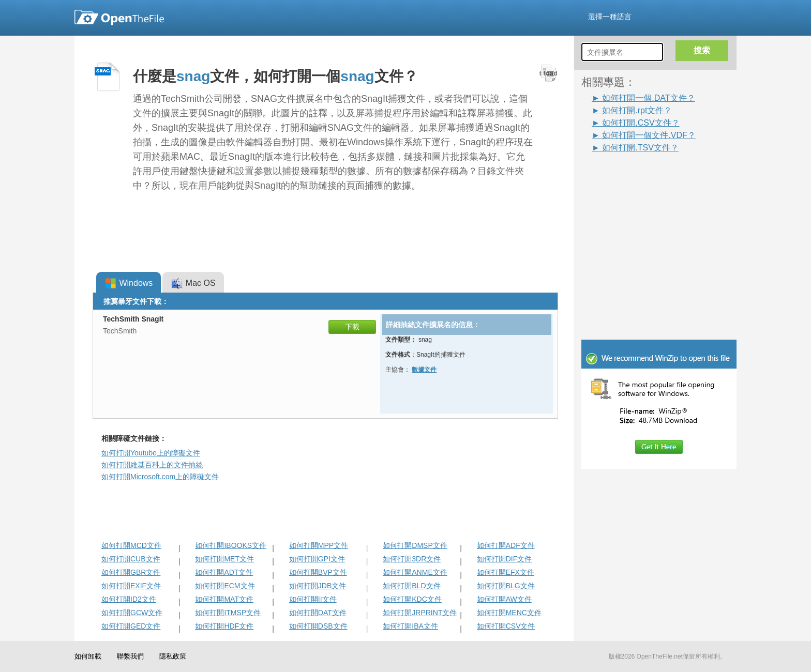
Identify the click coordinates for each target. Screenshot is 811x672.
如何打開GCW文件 (132, 613)
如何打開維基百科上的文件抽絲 (152, 465)
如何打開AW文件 (504, 599)
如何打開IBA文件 (410, 626)
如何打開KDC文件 (412, 599)
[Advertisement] (643, 177)
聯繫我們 (130, 656)
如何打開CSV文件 (506, 626)
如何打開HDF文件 (224, 626)
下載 (352, 327)
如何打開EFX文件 (506, 572)
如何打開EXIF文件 (131, 586)
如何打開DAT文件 (318, 613)
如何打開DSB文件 (318, 626)
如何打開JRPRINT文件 (420, 613)
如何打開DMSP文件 (415, 545)
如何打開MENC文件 (509, 613)
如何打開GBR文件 (131, 572)
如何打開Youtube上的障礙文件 (151, 453)
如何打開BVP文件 (318, 572)
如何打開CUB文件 (131, 559)
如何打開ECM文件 (225, 586)
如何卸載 (88, 656)
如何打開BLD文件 (411, 586)
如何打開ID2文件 (129, 599)
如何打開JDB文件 (318, 586)
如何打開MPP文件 (319, 545)
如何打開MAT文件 (224, 599)
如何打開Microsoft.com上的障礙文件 (160, 477)
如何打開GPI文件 (317, 559)
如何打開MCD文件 (131, 545)
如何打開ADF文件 (506, 545)
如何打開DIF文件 (505, 559)
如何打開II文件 (313, 599)
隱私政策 (173, 656)
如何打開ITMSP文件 (228, 613)
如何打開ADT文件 (224, 572)
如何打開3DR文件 (412, 559)
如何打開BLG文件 (506, 586)
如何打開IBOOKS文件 (231, 545)
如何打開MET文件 (224, 559)
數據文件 (424, 370)
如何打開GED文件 (131, 626)
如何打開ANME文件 (415, 572)
